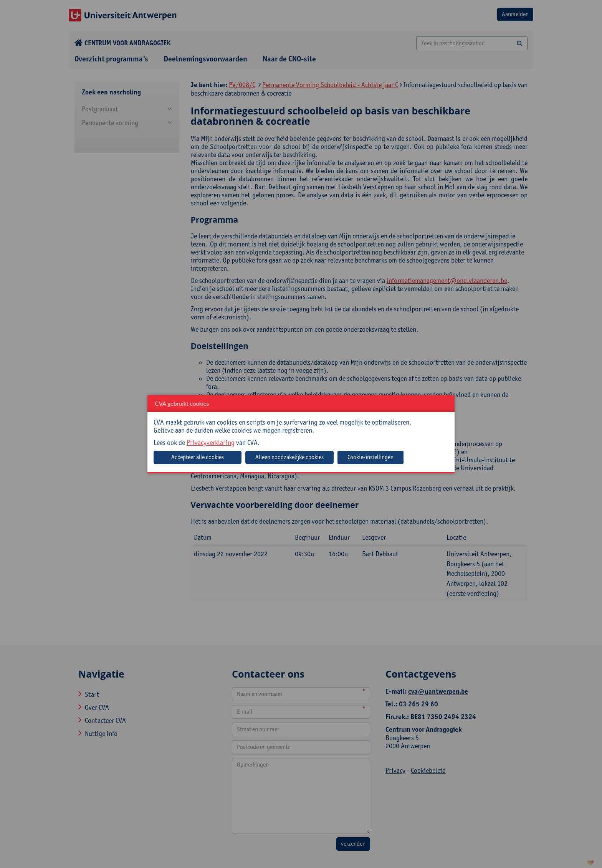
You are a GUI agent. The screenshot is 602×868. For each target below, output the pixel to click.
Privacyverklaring (211, 442)
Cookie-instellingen (370, 457)
